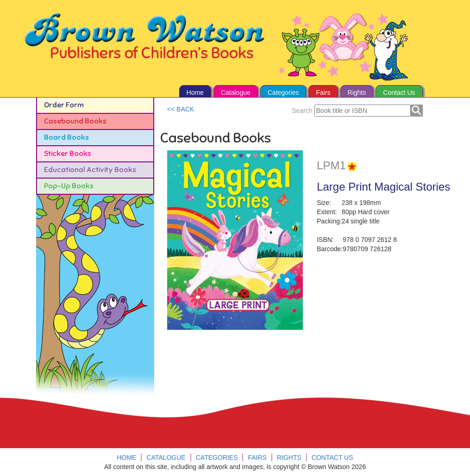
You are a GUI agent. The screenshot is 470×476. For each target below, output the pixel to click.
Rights (357, 93)
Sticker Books (68, 154)
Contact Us (399, 93)
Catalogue (236, 93)
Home (195, 93)
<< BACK (181, 109)
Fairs (323, 93)
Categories (283, 93)
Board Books (66, 137)
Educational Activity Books (90, 170)
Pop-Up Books (69, 186)
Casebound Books (75, 121)
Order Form (64, 105)
